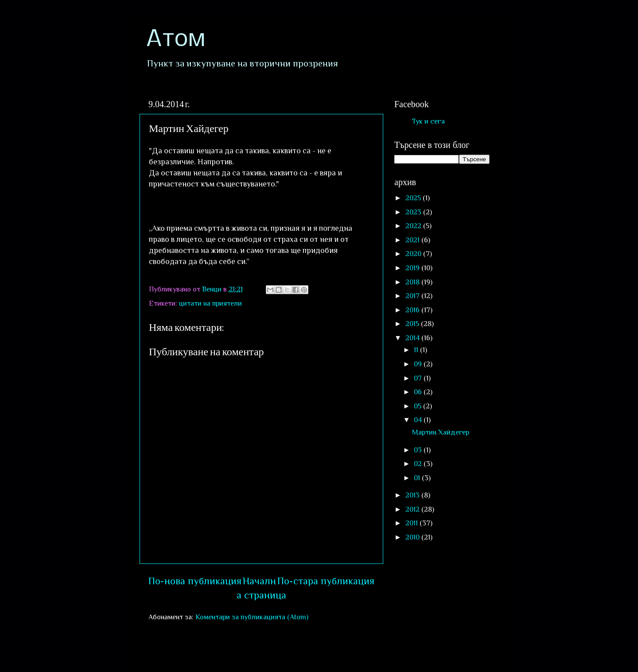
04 (419, 420)
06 (419, 392)
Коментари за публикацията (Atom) (252, 617)
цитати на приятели (210, 303)
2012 (413, 509)
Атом (176, 40)
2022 (414, 226)
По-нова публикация (195, 581)
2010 (413, 537)
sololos (371, 654)
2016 (413, 310)
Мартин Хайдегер (441, 432)
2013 (413, 495)
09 (419, 364)
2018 (413, 282)
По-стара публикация (326, 581)
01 (418, 478)
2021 (413, 240)
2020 (414, 254)
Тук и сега (428, 121)
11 (417, 350)
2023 (414, 212)
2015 (413, 324)
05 (418, 406)
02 (419, 464)
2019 (413, 268)
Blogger (455, 654)
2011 (412, 523)
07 (419, 378)
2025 (414, 198)
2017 (413, 296)
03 (419, 450)
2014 (413, 338)
